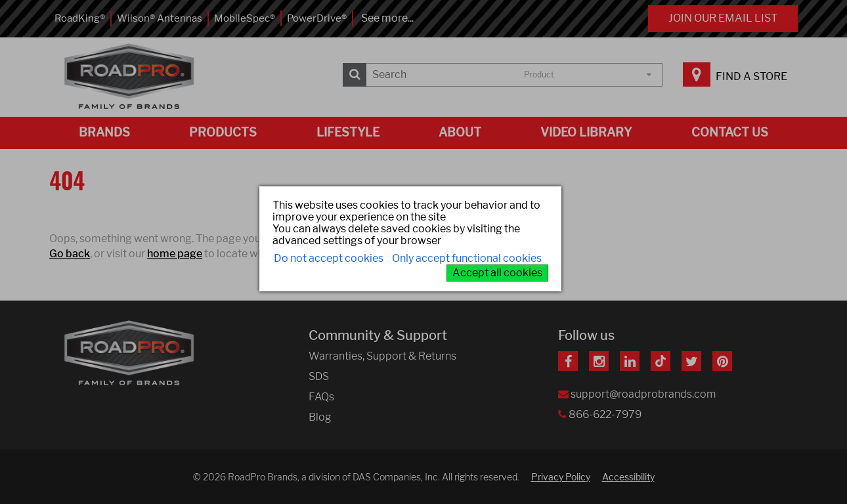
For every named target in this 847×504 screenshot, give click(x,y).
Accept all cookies (497, 273)
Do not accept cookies (329, 258)
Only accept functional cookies (467, 258)
